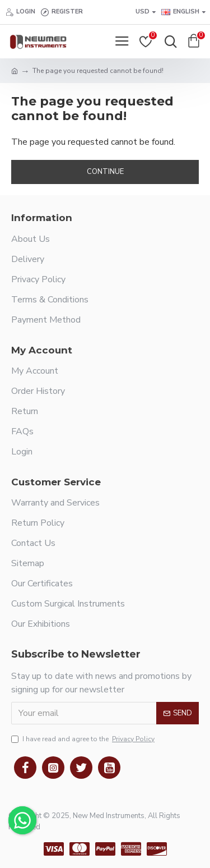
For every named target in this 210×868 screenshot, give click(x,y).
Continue (105, 172)
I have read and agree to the (84, 739)
